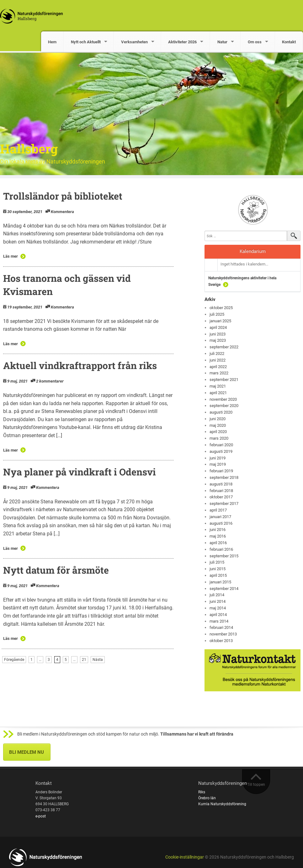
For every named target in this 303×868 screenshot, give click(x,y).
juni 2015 (218, 569)
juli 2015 (217, 562)
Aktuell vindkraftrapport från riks (80, 365)
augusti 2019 (221, 451)
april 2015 (218, 575)
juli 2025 (217, 314)
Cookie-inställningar (185, 857)
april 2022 (218, 367)
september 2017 (224, 504)
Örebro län (207, 798)
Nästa (98, 660)
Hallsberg (29, 149)
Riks (202, 792)
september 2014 (224, 589)
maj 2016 (218, 536)
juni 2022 (218, 360)
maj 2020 (218, 425)
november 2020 (223, 399)
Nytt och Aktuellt (86, 42)
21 (84, 660)
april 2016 (218, 543)
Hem (52, 42)
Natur (222, 42)
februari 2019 (221, 471)
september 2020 (224, 406)
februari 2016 (221, 549)
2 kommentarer (50, 381)
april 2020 (218, 432)
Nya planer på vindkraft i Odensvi (80, 472)
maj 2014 (218, 608)
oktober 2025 (221, 308)
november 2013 (223, 634)
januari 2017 (220, 517)
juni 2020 (218, 419)
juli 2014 (217, 595)
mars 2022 (219, 373)
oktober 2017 (221, 497)
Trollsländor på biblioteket (63, 196)
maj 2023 (218, 340)
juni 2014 (218, 601)
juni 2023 (218, 334)
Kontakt (289, 42)
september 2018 (224, 477)
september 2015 (224, 556)
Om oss (255, 42)
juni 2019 (218, 458)
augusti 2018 (221, 484)
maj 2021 (218, 386)
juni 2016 (218, 530)
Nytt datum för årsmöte (56, 570)
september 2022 (224, 347)
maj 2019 (218, 464)
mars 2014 (219, 621)
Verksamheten (134, 42)
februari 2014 (221, 627)
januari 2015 (220, 582)
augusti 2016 (221, 523)
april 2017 (218, 510)
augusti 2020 (221, 412)
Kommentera (62, 212)
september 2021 (224, 380)
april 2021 (218, 393)
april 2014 (218, 615)
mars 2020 (219, 438)
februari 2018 (221, 491)
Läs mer (11, 256)
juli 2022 (217, 354)
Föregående (14, 660)
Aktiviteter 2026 (182, 42)
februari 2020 (221, 445)
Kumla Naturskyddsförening (222, 804)
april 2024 (218, 327)
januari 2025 (220, 321)
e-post (41, 816)
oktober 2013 (221, 641)
